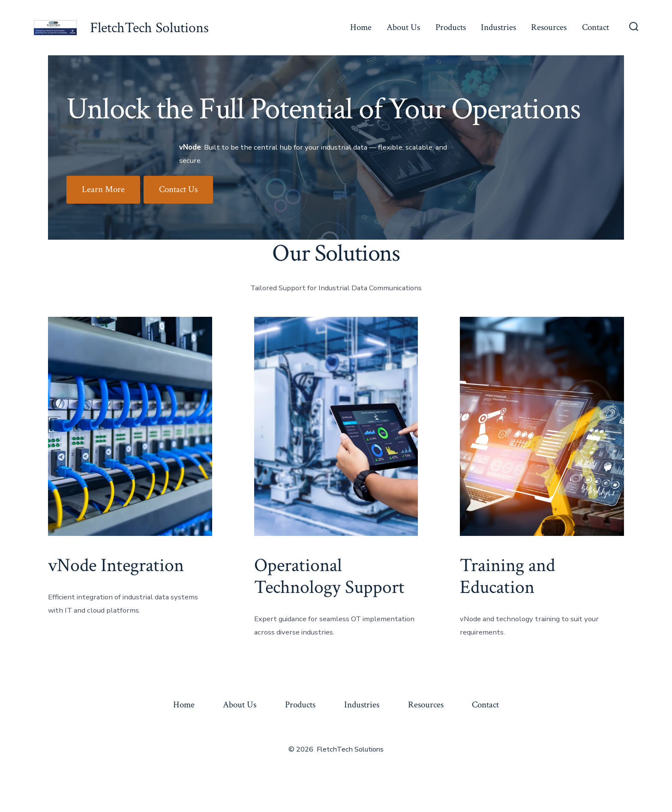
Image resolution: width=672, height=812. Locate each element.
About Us (403, 27)
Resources (549, 27)
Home (361, 27)
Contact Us (178, 189)
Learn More (103, 189)
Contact (595, 27)
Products (451, 27)
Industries (498, 27)
